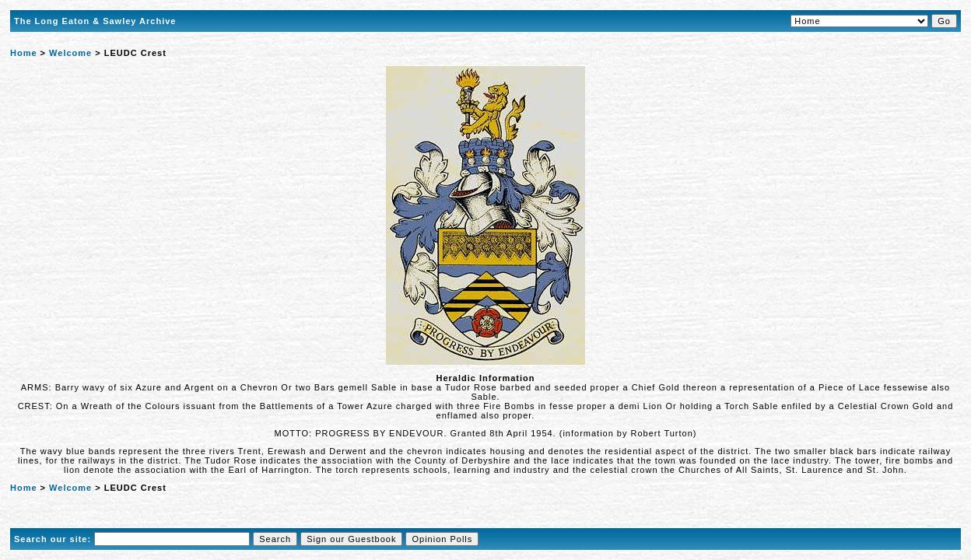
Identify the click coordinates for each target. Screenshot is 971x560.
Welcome (70, 53)
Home (24, 53)
